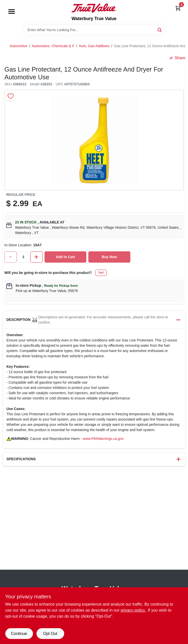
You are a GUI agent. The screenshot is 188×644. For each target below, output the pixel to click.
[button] (94, 320)
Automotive (19, 46)
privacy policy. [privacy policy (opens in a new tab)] (133, 610)
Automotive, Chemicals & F (53, 46)
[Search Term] (94, 30)
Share (178, 58)
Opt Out (50, 634)
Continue (19, 634)
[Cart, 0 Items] (178, 8)
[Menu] (12, 12)
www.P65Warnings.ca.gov (103, 439)
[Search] (160, 30)
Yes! (101, 273)
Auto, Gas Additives (94, 46)
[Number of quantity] (23, 257)
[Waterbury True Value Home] (94, 8)
